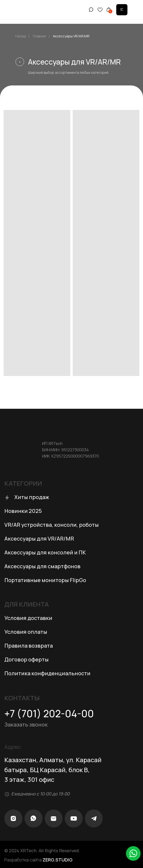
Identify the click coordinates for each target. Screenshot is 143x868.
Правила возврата (29, 646)
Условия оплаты (26, 632)
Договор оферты (27, 659)
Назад (20, 36)
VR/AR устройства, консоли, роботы (52, 525)
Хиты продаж (32, 497)
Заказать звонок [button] (26, 725)
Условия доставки (28, 618)
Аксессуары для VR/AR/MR (39, 539)
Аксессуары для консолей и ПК (45, 552)
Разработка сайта (38, 860)
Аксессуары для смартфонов (42, 566)
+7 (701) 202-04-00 (49, 714)
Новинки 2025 (23, 511)
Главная (39, 36)
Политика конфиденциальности (47, 673)
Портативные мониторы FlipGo (45, 580)
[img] (122, 9)
